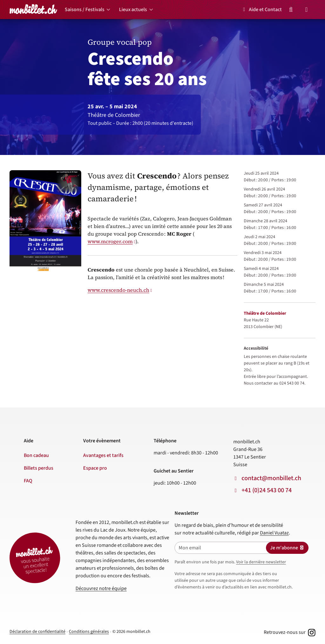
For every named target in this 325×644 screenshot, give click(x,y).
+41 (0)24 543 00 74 (267, 490)
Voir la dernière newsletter (261, 562)
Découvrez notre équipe (101, 588)
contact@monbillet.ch (271, 478)
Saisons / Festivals (85, 10)
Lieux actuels (133, 10)
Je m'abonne (287, 548)
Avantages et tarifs (103, 455)
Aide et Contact (261, 10)
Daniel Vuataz (274, 533)
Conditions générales (89, 632)
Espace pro (95, 468)
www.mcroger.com (110, 241)
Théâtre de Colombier (265, 313)
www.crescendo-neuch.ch (118, 290)
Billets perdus (39, 468)
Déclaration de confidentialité (37, 632)
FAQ (28, 481)
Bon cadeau (36, 455)
